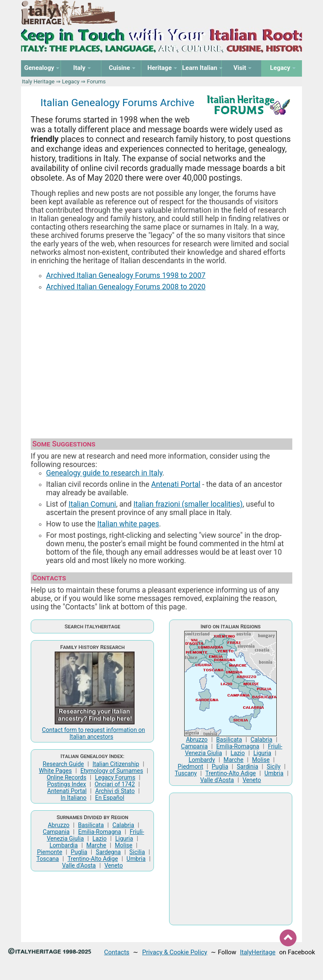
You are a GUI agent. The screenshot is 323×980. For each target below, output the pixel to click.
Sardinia (248, 766)
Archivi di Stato (115, 791)
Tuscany (186, 773)
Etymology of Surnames (112, 771)
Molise (124, 845)
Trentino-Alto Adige (93, 859)
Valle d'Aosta (79, 865)
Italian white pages (128, 524)
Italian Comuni (92, 504)
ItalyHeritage (258, 952)
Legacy (71, 81)
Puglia (79, 852)
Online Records (66, 777)
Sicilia (137, 852)
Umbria (136, 859)
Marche (96, 845)
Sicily (274, 766)
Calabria (123, 825)
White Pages (55, 771)
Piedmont (191, 766)
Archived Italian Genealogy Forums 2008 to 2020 (126, 287)
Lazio (100, 838)
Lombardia (64, 845)
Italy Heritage (38, 81)
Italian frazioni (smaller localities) (188, 504)
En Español (110, 798)
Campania (56, 832)
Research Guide (64, 764)
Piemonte (50, 852)
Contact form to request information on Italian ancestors (94, 733)
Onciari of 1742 (115, 784)
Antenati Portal (176, 484)
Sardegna (108, 852)
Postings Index (67, 784)
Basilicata (91, 825)
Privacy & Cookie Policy (175, 952)
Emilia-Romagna (100, 832)
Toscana (48, 859)
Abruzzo (59, 825)
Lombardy (202, 760)
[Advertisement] (161, 361)
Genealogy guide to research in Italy (105, 473)
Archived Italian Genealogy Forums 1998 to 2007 (126, 275)
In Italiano (74, 798)
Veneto (114, 865)
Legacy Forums (115, 777)
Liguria (124, 838)
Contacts (117, 952)
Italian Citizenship (116, 764)
